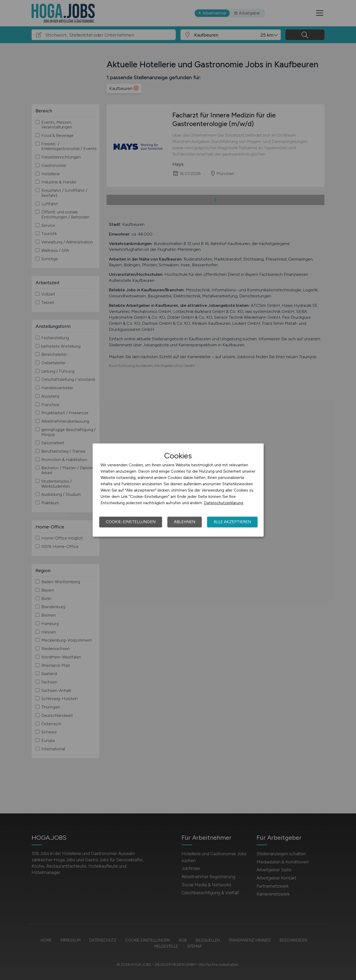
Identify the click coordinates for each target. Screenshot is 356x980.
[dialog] (178, 490)
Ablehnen (185, 522)
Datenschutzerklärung (224, 503)
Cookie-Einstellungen (131, 522)
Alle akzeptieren (232, 522)
